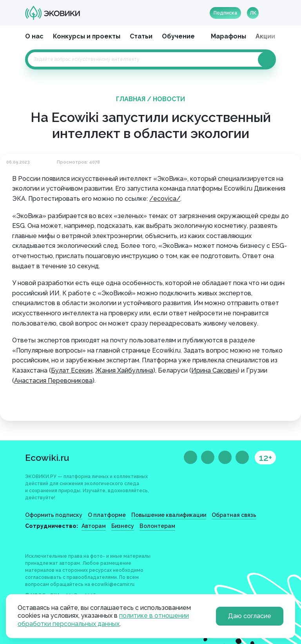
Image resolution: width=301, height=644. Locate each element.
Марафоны (228, 36)
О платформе (107, 515)
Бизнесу (123, 526)
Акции (265, 36)
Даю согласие (250, 616)
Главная (131, 99)
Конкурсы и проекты (87, 36)
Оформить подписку (54, 515)
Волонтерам (157, 526)
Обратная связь (234, 515)
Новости (169, 99)
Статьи (141, 36)
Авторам (94, 526)
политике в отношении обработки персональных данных (103, 620)
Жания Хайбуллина (124, 370)
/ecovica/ (165, 199)
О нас (34, 36)
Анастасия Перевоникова (53, 381)
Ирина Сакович (214, 370)
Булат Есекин (72, 370)
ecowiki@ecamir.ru (113, 584)
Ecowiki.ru (47, 458)
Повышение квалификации (169, 515)
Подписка (225, 13)
